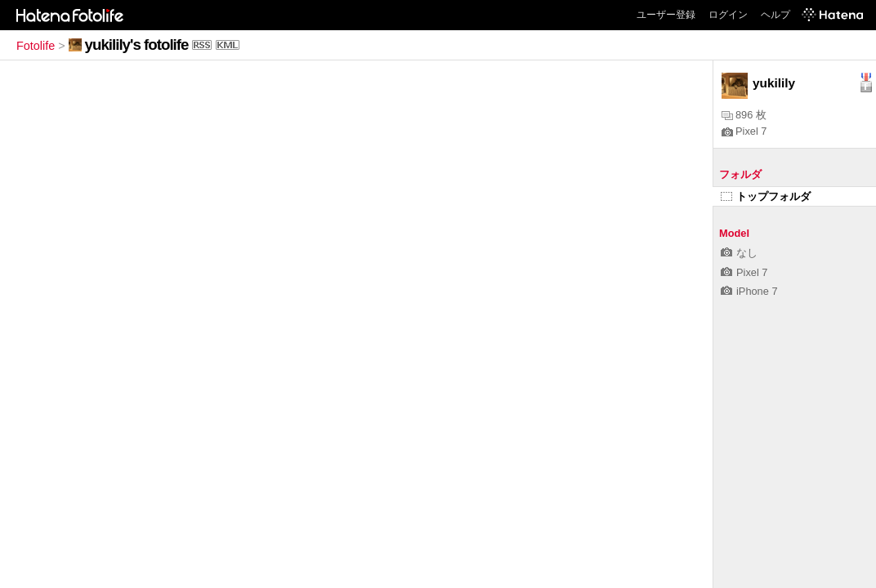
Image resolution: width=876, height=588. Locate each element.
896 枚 (744, 115)
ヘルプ (775, 15)
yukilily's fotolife (137, 45)
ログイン (728, 15)
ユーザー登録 (666, 15)
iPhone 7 (749, 291)
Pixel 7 (744, 131)
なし (739, 253)
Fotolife (36, 46)
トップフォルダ (766, 196)
